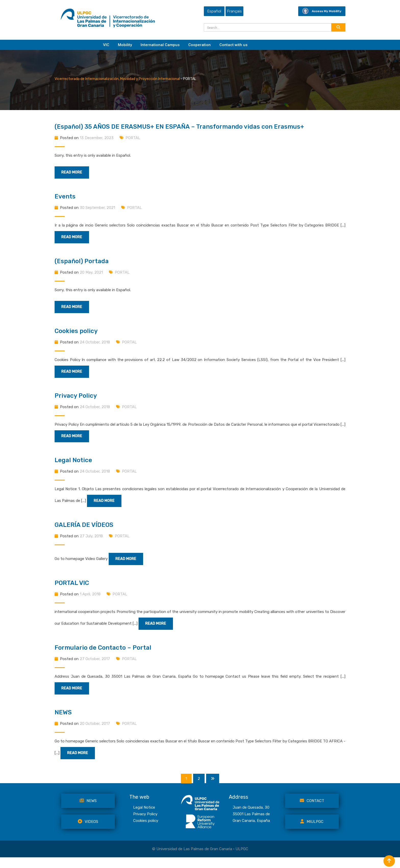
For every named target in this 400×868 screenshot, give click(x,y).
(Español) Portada (82, 263)
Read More (75, 173)
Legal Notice (73, 465)
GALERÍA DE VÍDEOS (84, 531)
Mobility (125, 45)
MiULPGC (312, 832)
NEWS (63, 722)
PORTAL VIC (72, 590)
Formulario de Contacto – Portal (103, 656)
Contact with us (233, 45)
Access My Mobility (322, 11)
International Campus (160, 45)
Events (65, 197)
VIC (106, 45)
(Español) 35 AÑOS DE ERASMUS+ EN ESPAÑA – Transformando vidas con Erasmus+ (179, 127)
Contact (312, 811)
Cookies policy (76, 334)
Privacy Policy (76, 400)
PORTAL (133, 138)
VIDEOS (88, 832)
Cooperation (199, 45)
